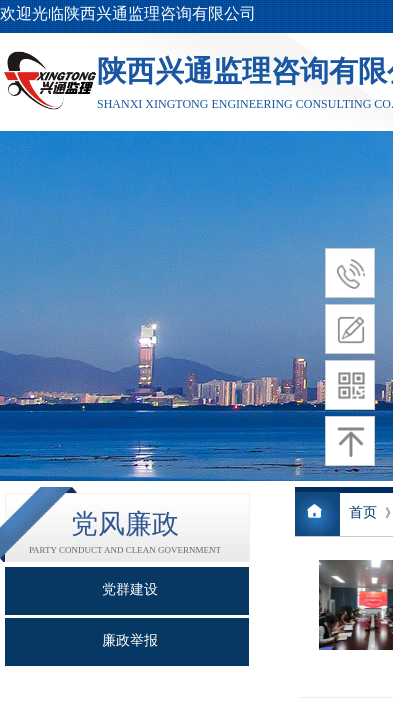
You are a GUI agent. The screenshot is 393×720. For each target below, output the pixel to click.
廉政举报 (130, 640)
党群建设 (130, 589)
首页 (363, 512)
